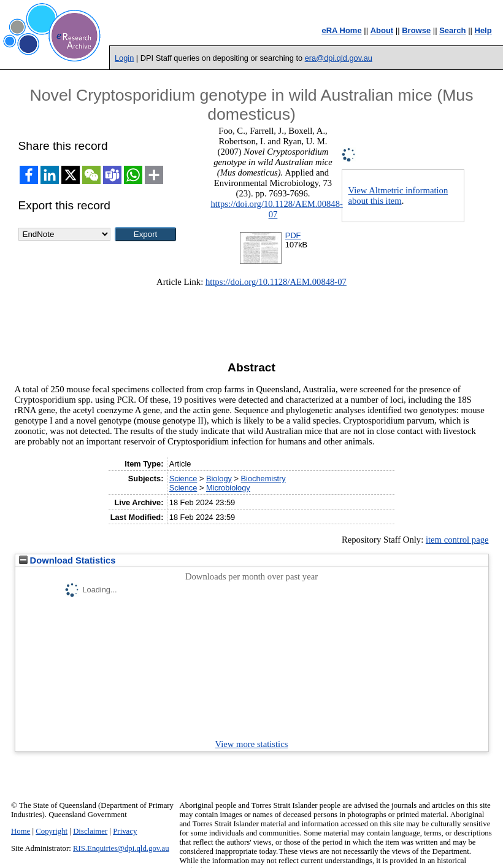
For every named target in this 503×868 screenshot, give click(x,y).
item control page (457, 540)
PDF (293, 235)
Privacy (125, 831)
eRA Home (341, 30)
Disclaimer (90, 831)
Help (483, 30)
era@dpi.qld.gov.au (339, 58)
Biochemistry (263, 479)
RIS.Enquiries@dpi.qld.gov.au (121, 848)
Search (452, 30)
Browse (416, 30)
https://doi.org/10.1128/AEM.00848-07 (277, 209)
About (382, 30)
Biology (219, 479)
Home (21, 831)
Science (183, 479)
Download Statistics (67, 560)
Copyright (52, 831)
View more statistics (252, 744)
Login (124, 58)
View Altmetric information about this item (398, 196)
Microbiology (228, 488)
